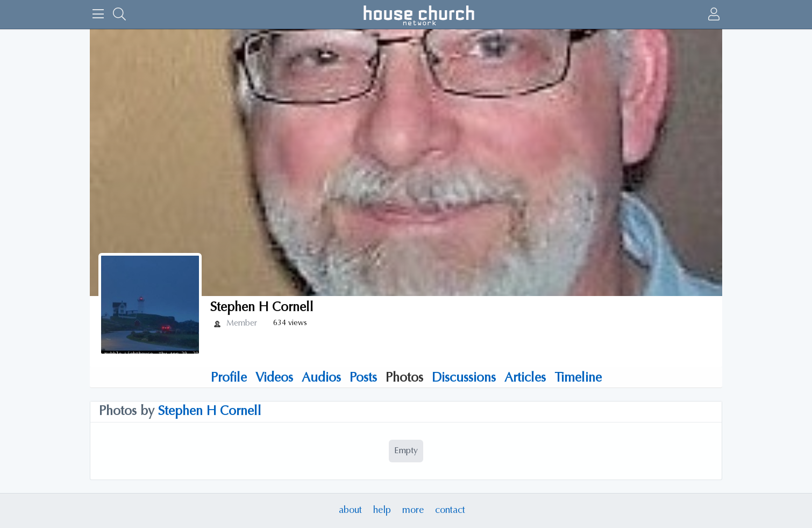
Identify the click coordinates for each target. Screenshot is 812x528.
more (413, 511)
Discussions (464, 378)
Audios (321, 378)
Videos (274, 378)
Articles (525, 378)
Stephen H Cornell (210, 412)
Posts (363, 378)
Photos (404, 378)
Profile (229, 378)
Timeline (578, 378)
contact (450, 511)
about (350, 511)
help (382, 511)
